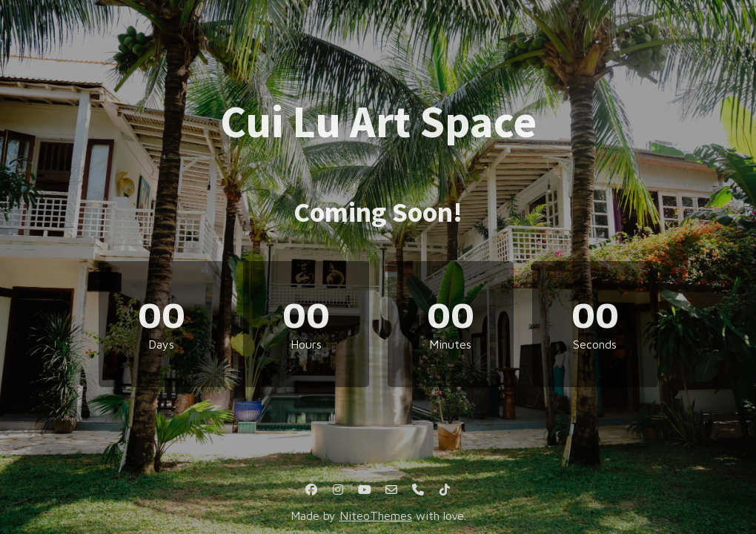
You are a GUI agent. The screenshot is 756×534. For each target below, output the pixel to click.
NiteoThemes (376, 515)
